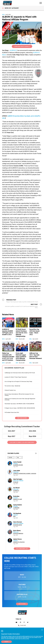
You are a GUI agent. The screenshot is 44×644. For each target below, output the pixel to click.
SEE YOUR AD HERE (22, 418)
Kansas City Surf (18, 499)
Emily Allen (16, 496)
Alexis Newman (18, 522)
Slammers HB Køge (18, 465)
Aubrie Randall (17, 462)
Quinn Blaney (17, 531)
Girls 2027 (12, 431)
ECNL (31, 339)
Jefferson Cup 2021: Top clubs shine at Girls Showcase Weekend (36, 356)
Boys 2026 (32, 436)
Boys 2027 (12, 436)
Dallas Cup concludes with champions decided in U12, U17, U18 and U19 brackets (8, 357)
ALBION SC (14, 50)
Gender (10, 457)
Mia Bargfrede (17, 513)
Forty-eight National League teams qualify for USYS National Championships (21, 357)
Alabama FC (16, 491)
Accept (6, 642)
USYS (3, 15)
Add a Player (22, 604)
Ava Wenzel (16, 488)
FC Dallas (16, 482)
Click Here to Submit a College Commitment (22, 442)
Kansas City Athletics (19, 542)
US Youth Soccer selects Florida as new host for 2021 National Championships (22, 333)
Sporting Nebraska (18, 533)
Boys (3, 339)
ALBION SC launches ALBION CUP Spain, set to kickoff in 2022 (7, 332)
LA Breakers (16, 508)
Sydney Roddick (18, 505)
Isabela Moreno (17, 539)
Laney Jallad (17, 471)
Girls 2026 (32, 431)
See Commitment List (22, 549)
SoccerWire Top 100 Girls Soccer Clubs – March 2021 (35, 332)
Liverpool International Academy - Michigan (25, 474)
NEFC (14, 516)
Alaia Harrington (18, 479)
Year (18, 457)
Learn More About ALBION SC (22, 46)
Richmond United (18, 525)
